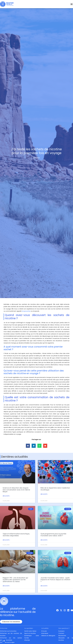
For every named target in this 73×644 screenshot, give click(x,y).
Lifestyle (27, 640)
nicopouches (26, 311)
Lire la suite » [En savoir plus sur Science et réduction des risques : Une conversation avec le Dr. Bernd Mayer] (6, 496)
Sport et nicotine (30, 633)
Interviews (45, 633)
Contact (61, 633)
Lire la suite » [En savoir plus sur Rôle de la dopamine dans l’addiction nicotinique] (44, 494)
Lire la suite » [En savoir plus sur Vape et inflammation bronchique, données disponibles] (6, 540)
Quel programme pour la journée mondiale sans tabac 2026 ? (53, 535)
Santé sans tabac (30, 631)
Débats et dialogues (48, 636)
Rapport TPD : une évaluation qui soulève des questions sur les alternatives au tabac (15, 580)
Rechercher (62, 636)
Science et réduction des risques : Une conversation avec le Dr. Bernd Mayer (16, 490)
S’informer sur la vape (7, 642)
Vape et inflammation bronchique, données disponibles (16, 535)
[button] (72, 4)
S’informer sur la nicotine (8, 631)
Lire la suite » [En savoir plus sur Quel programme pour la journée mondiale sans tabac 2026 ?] (44, 540)
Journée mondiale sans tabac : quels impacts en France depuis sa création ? (55, 580)
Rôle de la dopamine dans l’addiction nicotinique (55, 489)
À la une (44, 631)
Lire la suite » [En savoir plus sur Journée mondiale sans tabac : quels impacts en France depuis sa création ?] (44, 586)
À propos (61, 631)
